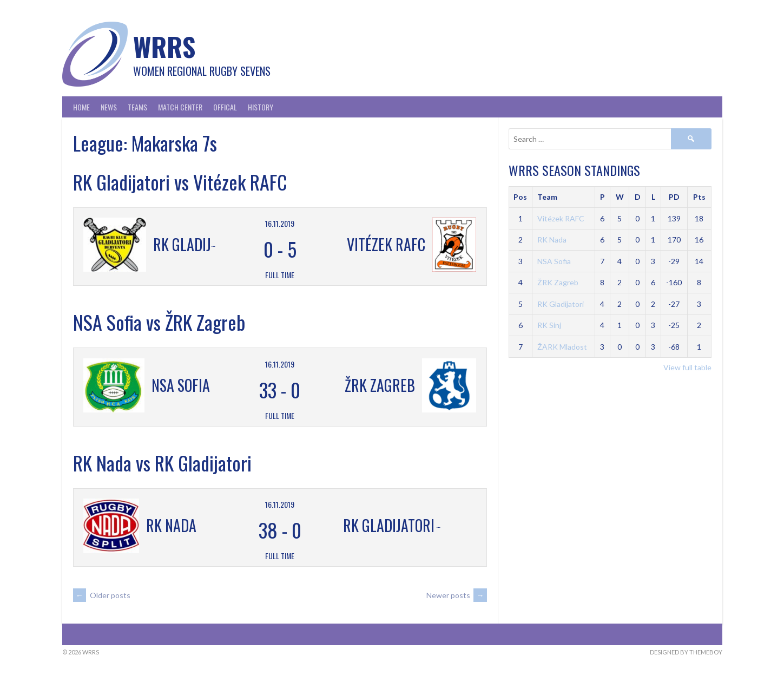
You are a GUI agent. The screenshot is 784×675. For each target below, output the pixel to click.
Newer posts (457, 595)
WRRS (164, 46)
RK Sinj (549, 325)
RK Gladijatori (561, 304)
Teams (137, 107)
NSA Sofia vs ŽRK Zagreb (159, 322)
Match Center (180, 107)
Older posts (102, 595)
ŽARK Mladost (562, 347)
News (109, 107)
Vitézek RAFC (561, 218)
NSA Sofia (554, 261)
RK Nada (552, 240)
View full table (687, 367)
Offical (225, 107)
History (261, 107)
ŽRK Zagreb (558, 282)
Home (81, 107)
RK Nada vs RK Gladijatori (162, 463)
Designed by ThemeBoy (686, 652)
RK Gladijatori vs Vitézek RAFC (180, 182)
